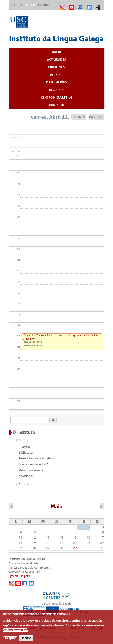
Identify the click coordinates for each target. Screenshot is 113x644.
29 (75, 548)
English (17, 5)
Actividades (56, 59)
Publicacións (56, 82)
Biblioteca (25, 452)
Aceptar (10, 641)
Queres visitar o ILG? (33, 464)
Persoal (57, 75)
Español (44, 5)
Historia (24, 447)
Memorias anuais (31, 470)
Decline (26, 641)
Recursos (57, 90)
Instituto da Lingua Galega (56, 39)
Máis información (15, 633)
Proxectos (57, 67)
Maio (57, 506)
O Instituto (26, 440)
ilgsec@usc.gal (20, 576)
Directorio (26, 484)
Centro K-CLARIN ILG (57, 97)
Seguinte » (95, 117)
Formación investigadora (36, 458)
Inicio (56, 52)
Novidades (26, 476)
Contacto (57, 105)
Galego (30, 5)
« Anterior (80, 117)
